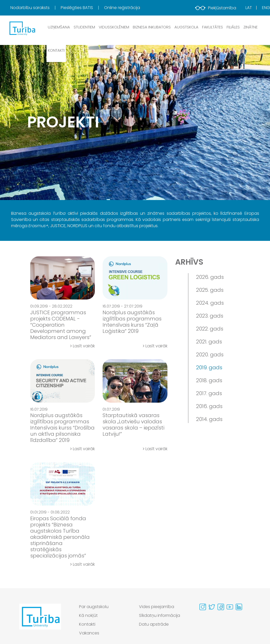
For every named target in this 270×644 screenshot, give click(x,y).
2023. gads (210, 316)
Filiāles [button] (233, 27)
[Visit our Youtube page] (230, 607)
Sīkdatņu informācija (160, 615)
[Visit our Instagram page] (203, 607)
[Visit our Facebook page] (221, 607)
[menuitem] (35, 8)
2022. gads (210, 329)
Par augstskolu (94, 607)
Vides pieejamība (157, 607)
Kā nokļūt (88, 615)
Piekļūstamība (216, 8)
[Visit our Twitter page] (212, 607)
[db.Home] (22, 28)
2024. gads (210, 303)
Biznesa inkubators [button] (152, 27)
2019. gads (209, 367)
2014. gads (209, 419)
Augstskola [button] (186, 27)
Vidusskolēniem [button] (114, 27)
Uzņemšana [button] (59, 27)
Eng (266, 8)
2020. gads (210, 355)
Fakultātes (213, 27)
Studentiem (84, 27)
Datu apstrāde (154, 624)
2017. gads (209, 393)
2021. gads (209, 342)
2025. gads (210, 290)
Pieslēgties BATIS (77, 8)
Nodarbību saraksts (30, 8)
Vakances (89, 633)
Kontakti (56, 50)
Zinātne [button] (250, 27)
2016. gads (209, 406)
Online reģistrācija (122, 8)
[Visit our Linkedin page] (239, 607)
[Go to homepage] (40, 621)
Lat (249, 8)
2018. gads (209, 380)
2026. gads (210, 277)
